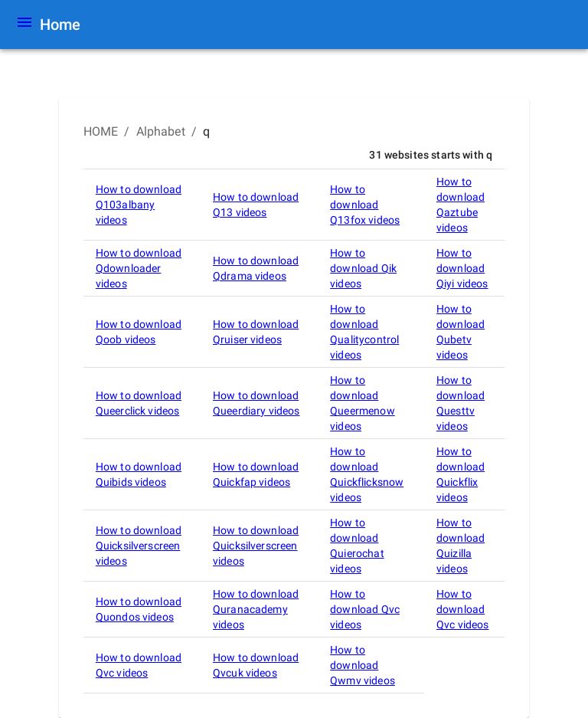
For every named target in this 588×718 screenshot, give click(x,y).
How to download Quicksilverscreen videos (139, 546)
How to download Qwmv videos (363, 665)
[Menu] (24, 25)
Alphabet (161, 131)
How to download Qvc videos (365, 609)
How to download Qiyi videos (462, 268)
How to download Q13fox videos (365, 205)
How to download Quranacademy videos (256, 609)
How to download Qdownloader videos (139, 268)
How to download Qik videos (363, 268)
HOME (101, 131)
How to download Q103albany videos (139, 205)
